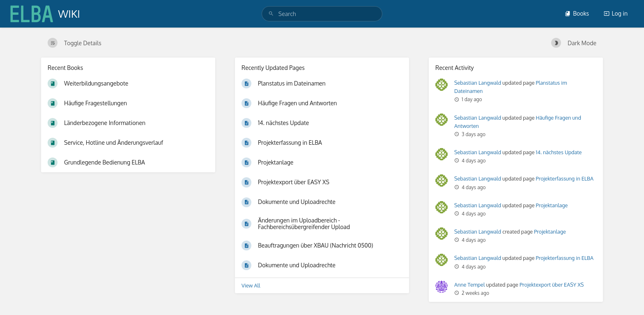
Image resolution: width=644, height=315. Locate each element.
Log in (616, 13)
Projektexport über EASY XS (552, 285)
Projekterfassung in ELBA (565, 178)
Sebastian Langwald (478, 83)
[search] (322, 14)
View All (251, 285)
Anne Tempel (469, 285)
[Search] (271, 14)
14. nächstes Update (559, 152)
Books (577, 13)
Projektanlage (552, 205)
